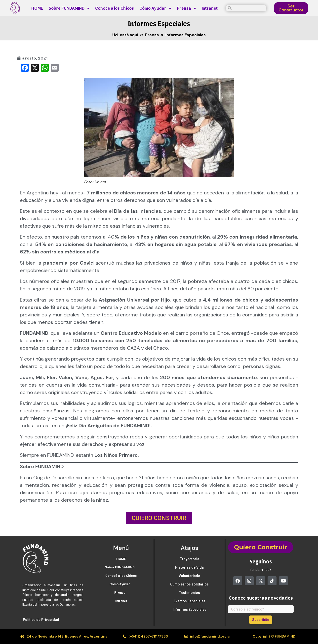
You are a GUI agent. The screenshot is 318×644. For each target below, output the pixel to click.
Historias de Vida (189, 567)
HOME (37, 8)
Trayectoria (189, 559)
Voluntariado (189, 576)
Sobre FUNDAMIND (69, 8)
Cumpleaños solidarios (189, 584)
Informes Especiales (159, 24)
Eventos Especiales (190, 601)
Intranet (210, 8)
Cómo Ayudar (155, 8)
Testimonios (189, 593)
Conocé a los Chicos (115, 8)
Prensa (187, 8)
